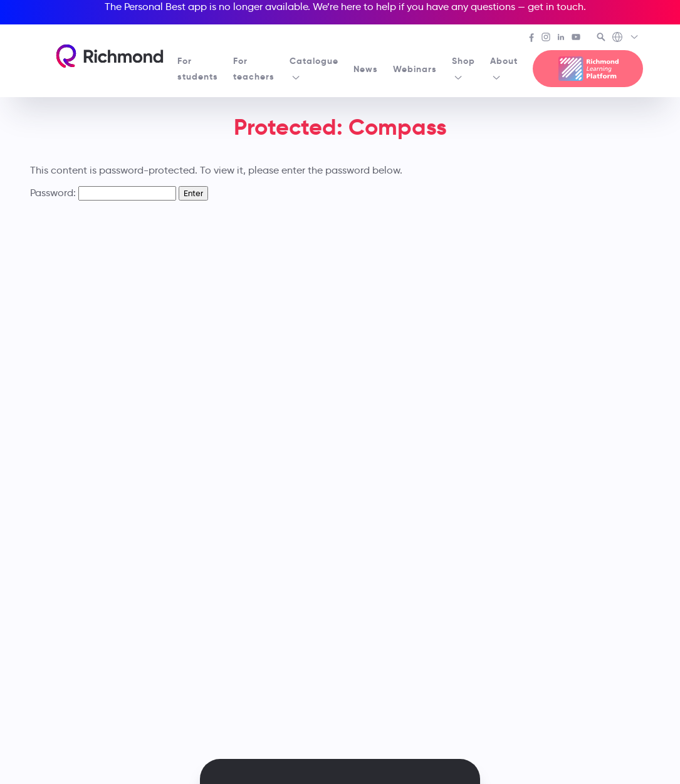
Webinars (415, 69)
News (366, 69)
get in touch (556, 7)
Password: (103, 193)
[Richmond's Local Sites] (626, 38)
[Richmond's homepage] (110, 56)
